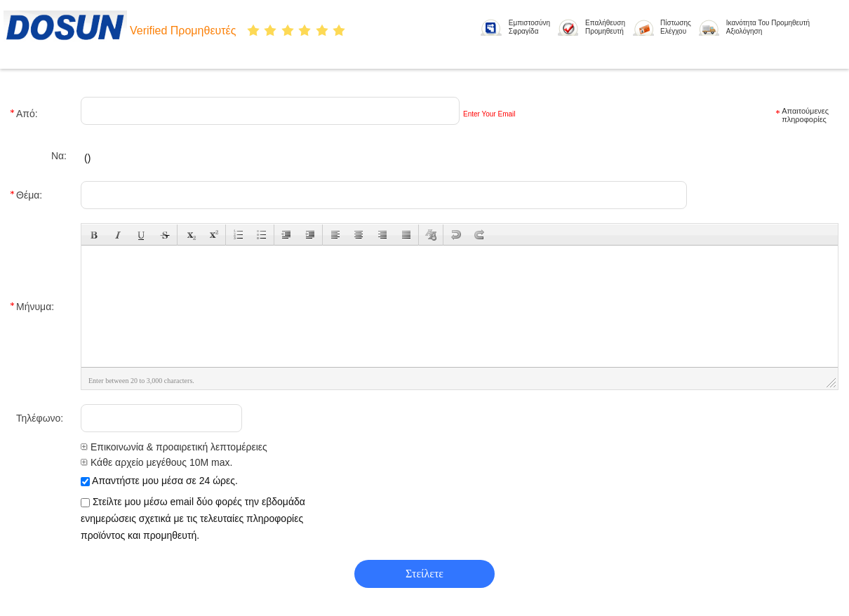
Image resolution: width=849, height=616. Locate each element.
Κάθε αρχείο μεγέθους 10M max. (156, 462)
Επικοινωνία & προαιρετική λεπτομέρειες (174, 447)
